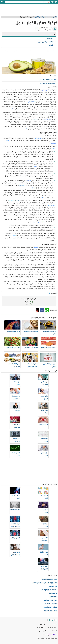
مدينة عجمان (54, 597)
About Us (55, 631)
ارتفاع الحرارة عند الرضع (50, 600)
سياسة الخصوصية (41, 627)
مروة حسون (38, 28)
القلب (53, 149)
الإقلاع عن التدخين (38, 222)
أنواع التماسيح (53, 586)
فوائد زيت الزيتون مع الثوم (49, 590)
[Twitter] (52, 620)
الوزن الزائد (12, 236)
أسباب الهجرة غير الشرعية (50, 579)
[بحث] (49, 2)
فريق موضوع (42, 631)
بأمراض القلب (48, 119)
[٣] (26, 249)
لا (27, 303)
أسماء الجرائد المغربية (51, 611)
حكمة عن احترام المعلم (50, 607)
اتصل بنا (55, 624)
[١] (12, 109)
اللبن (42, 197)
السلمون (21, 185)
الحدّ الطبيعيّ (32, 102)
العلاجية (36, 247)
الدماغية (35, 119)
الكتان (34, 188)
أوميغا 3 (28, 181)
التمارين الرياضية (14, 200)
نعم (32, 303)
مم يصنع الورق (53, 593)
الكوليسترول (45, 90)
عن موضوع (43, 624)
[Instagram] (49, 620)
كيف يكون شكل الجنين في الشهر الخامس (45, 583)
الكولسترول (38, 138)
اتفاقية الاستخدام (53, 627)
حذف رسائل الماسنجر (51, 604)
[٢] (48, 143)
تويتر (38, 310)
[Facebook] (56, 620)
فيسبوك (42, 310)
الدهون (35, 166)
